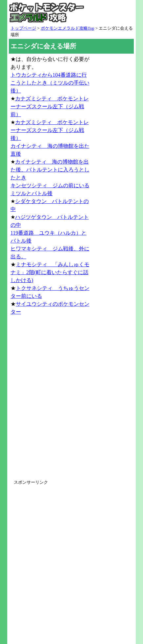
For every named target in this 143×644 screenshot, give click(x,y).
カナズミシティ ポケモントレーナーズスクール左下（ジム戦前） (50, 106)
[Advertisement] (71, 401)
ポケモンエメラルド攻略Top (68, 28)
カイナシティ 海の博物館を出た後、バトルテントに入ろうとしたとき (50, 170)
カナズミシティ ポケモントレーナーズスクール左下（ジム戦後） (50, 130)
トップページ (23, 28)
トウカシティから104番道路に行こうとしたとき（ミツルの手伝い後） (50, 83)
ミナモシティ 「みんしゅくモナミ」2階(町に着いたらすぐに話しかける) (50, 272)
